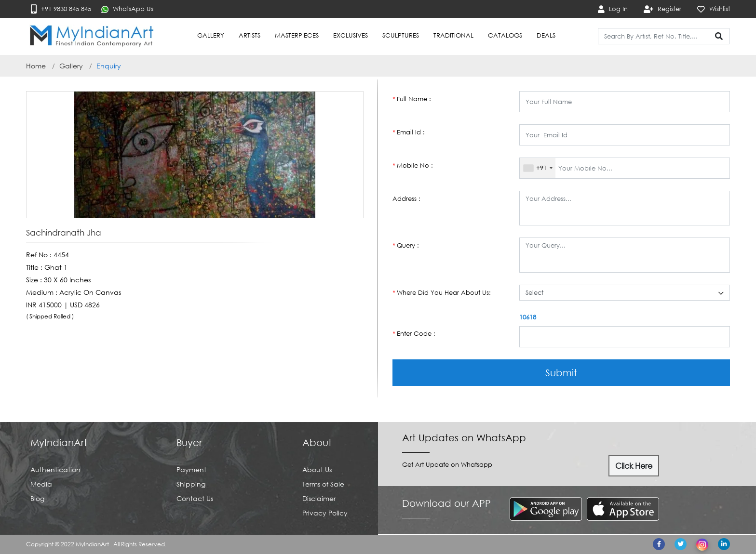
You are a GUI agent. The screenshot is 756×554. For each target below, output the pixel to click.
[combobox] (538, 168)
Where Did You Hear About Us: (442, 293)
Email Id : (409, 132)
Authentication (55, 469)
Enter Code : (414, 334)
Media (41, 484)
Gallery (71, 66)
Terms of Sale (323, 484)
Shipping (191, 484)
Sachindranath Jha (64, 233)
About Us (317, 469)
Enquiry (109, 66)
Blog (37, 498)
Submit (561, 372)
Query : (406, 245)
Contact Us (195, 498)
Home (36, 66)
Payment (191, 469)
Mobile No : (413, 165)
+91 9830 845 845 (61, 9)
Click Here (634, 466)
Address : (406, 198)
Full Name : (412, 99)
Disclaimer (319, 498)
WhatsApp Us (127, 9)
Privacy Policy (325, 513)
